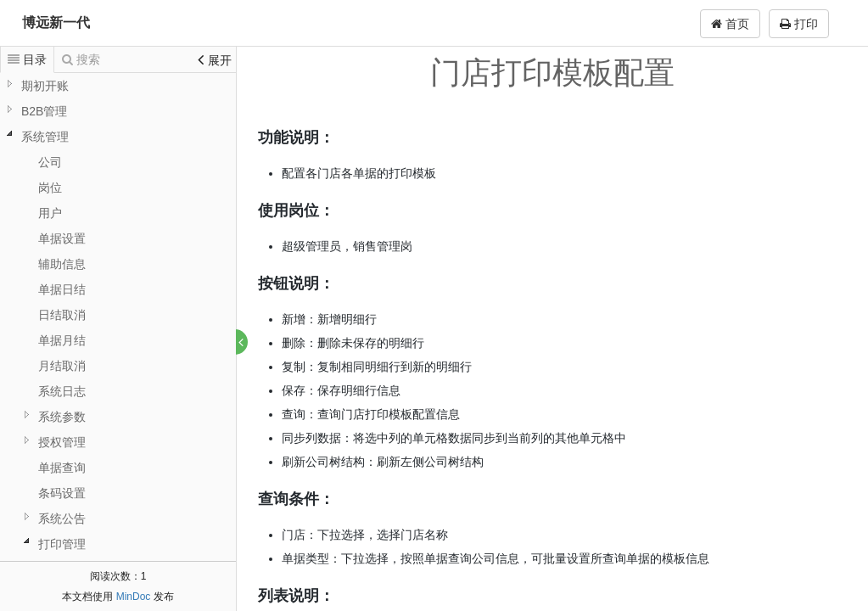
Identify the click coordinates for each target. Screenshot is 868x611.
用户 (50, 213)
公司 (50, 162)
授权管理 (62, 442)
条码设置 (62, 493)
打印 (799, 24)
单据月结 (62, 340)
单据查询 (62, 468)
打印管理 (62, 544)
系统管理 (45, 137)
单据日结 (62, 289)
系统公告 (62, 519)
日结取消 (62, 315)
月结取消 (62, 366)
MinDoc (134, 597)
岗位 (50, 188)
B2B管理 (44, 111)
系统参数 (62, 417)
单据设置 (62, 238)
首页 (730, 24)
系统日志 (62, 391)
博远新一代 (56, 22)
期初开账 (45, 86)
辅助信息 (62, 264)
